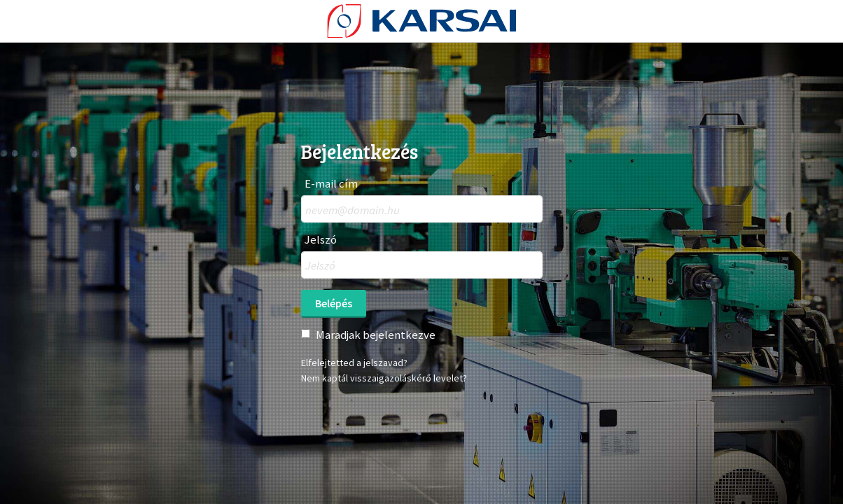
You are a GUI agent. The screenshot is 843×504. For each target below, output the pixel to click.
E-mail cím (331, 184)
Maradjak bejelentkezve (376, 335)
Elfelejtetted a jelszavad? (354, 363)
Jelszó (321, 240)
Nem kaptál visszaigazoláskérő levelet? (384, 378)
